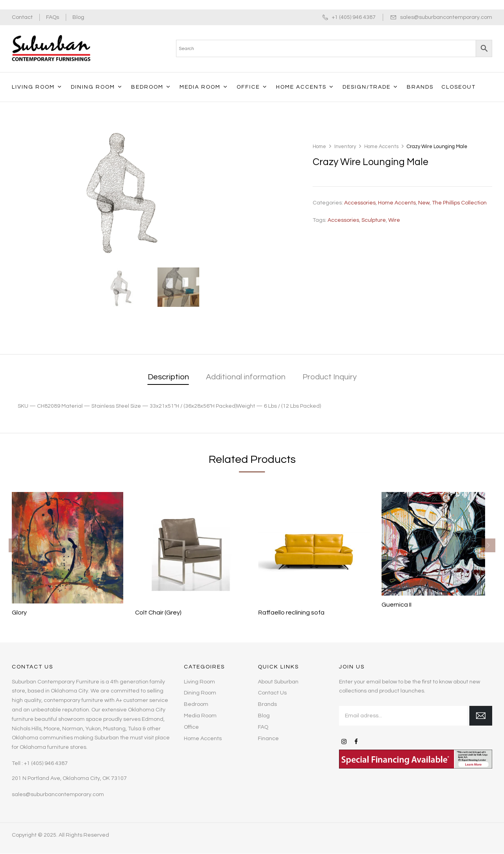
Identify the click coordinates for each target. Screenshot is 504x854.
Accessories (360, 203)
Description (168, 377)
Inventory (345, 147)
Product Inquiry (330, 377)
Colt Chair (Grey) (158, 613)
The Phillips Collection (459, 203)
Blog (78, 17)
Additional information (246, 377)
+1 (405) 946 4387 (354, 17)
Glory (19, 613)
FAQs (53, 17)
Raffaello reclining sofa (291, 613)
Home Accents (381, 147)
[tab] (168, 378)
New (424, 203)
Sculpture (374, 220)
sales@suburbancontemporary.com (446, 17)
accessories (343, 220)
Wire (394, 220)
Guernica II (397, 605)
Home (319, 147)
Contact (22, 17)
